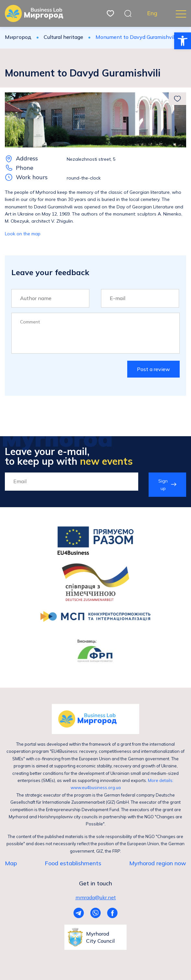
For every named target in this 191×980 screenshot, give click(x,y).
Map (11, 863)
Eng (152, 13)
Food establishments (73, 863)
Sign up (163, 484)
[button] (183, 41)
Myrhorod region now (158, 863)
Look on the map (23, 234)
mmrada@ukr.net (96, 897)
